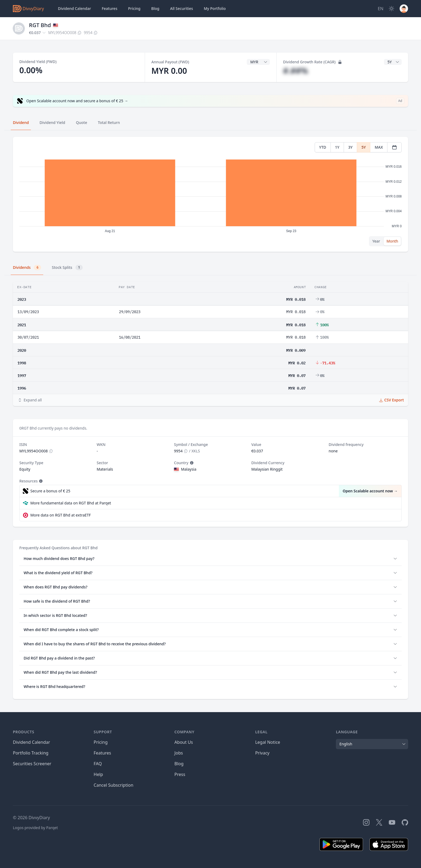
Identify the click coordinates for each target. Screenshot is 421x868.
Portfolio (215, 9)
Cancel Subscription (114, 785)
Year (376, 241)
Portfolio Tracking (31, 753)
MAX (379, 147)
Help (98, 774)
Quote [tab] (82, 122)
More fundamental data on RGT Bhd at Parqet (71, 503)
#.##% (295, 71)
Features (110, 8)
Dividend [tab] (21, 122)
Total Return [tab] (109, 122)
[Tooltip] (191, 463)
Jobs (179, 753)
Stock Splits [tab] (67, 268)
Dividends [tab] (27, 268)
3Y (350, 147)
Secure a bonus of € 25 (50, 491)
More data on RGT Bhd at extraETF (61, 515)
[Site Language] (381, 9)
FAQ (98, 764)
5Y (364, 147)
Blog (179, 764)
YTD (323, 147)
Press (180, 774)
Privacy (262, 753)
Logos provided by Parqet (35, 828)
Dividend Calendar (75, 8)
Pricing (134, 8)
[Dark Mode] (391, 9)
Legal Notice (268, 742)
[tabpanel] (210, 194)
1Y (337, 147)
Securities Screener (32, 764)
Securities (181, 9)
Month (392, 241)
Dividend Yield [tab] (52, 122)
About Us (184, 742)
